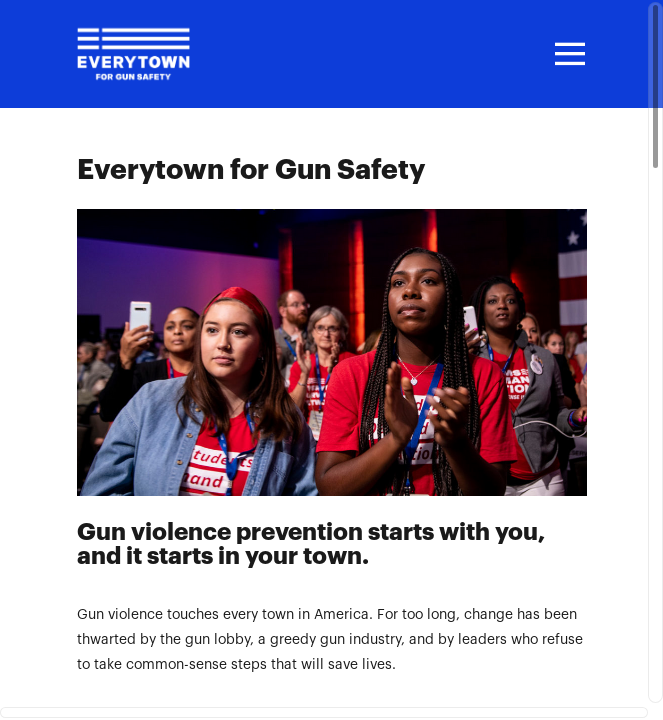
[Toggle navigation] (567, 54)
